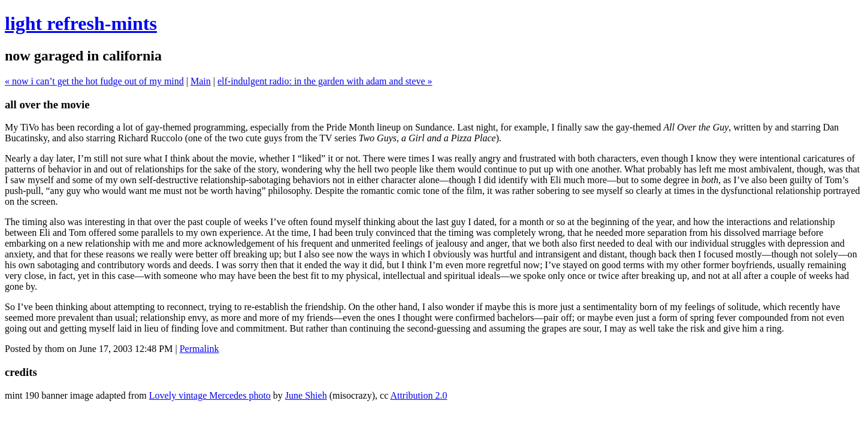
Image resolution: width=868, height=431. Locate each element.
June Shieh (306, 395)
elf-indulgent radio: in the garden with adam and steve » (325, 81)
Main (201, 81)
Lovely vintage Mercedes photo (210, 395)
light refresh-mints (81, 23)
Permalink (199, 349)
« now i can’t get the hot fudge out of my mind (94, 81)
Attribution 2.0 (418, 395)
